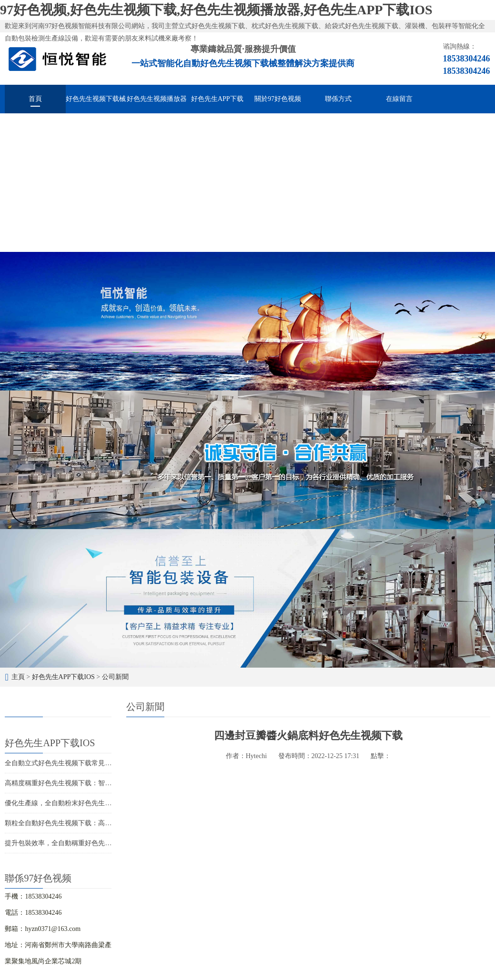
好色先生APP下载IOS (217, 104)
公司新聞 (115, 677)
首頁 (35, 99)
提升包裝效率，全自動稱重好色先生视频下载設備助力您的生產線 (101, 843)
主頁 (18, 677)
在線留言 (399, 99)
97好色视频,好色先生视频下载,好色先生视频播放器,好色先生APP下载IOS (216, 10)
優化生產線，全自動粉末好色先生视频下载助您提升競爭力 (91, 803)
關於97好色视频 (278, 99)
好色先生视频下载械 (96, 99)
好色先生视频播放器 (157, 99)
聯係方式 (338, 99)
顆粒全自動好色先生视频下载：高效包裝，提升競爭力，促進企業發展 (108, 823)
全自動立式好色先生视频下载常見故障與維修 (71, 763)
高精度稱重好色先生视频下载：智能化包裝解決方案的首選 (91, 783)
